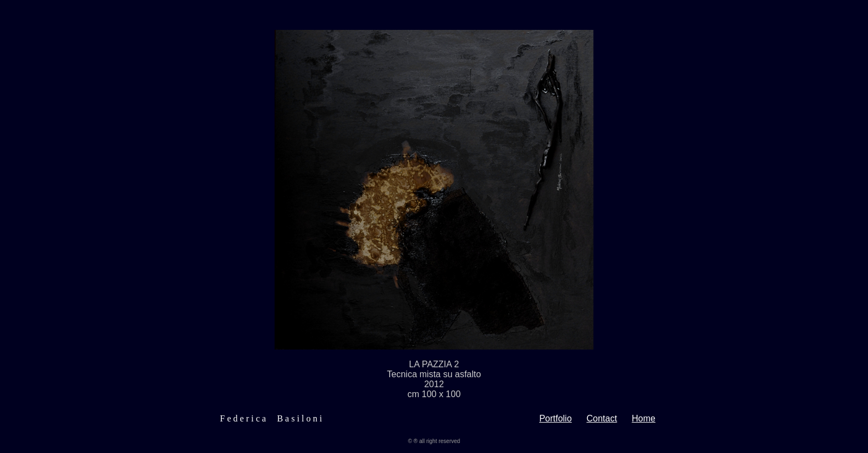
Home (644, 420)
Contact (602, 420)
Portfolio (556, 420)
